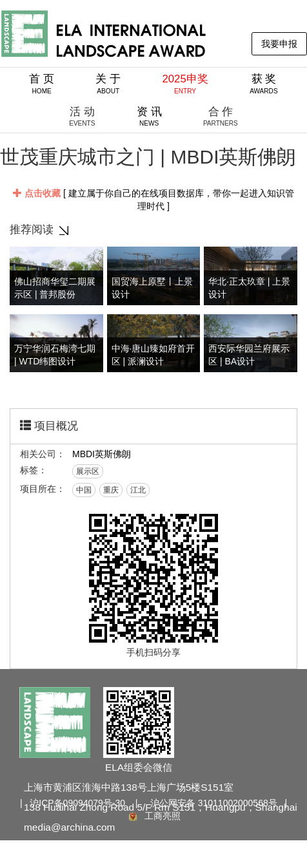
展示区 (88, 471)
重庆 (111, 490)
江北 (138, 490)
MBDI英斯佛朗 (102, 454)
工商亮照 (153, 816)
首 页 (42, 84)
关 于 (108, 84)
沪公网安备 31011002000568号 (214, 803)
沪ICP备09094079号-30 (77, 803)
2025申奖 (185, 84)
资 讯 (149, 117)
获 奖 (264, 84)
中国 (84, 490)
